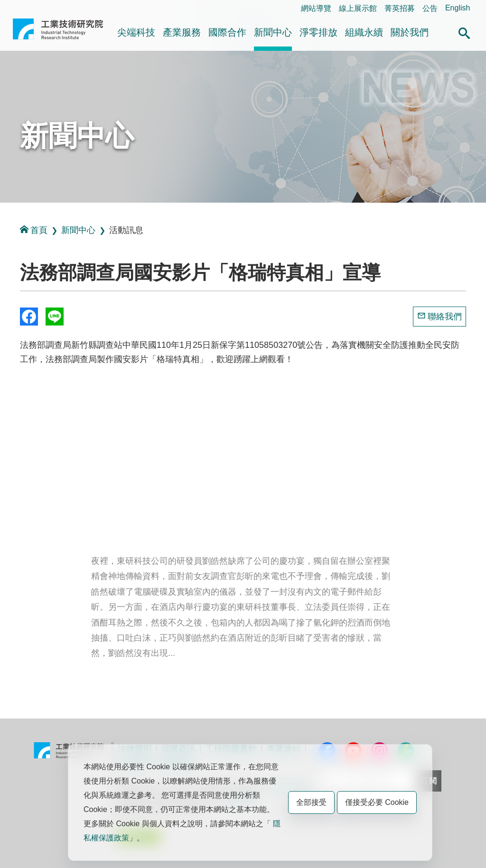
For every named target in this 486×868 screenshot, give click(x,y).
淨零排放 (318, 32)
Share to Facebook (29, 317)
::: (15, 8)
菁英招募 (400, 8)
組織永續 (364, 32)
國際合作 (227, 32)
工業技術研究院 (58, 33)
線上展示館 (358, 8)
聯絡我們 (445, 317)
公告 (430, 8)
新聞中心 (273, 32)
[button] (464, 32)
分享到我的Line (55, 317)
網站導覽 (316, 8)
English (458, 8)
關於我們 (410, 32)
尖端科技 (136, 32)
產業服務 (182, 32)
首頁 (34, 230)
